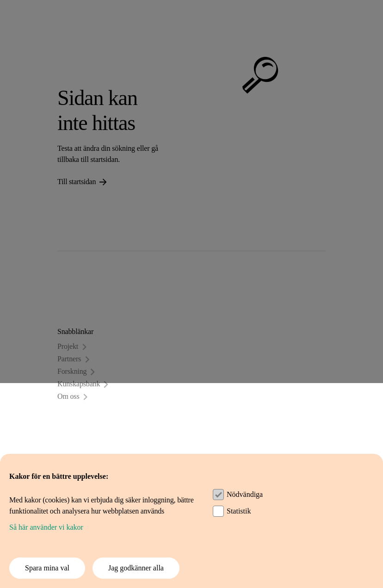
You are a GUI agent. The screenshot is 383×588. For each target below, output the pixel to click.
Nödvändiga (245, 494)
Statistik (239, 511)
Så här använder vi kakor (46, 527)
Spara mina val (47, 568)
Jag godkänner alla (136, 568)
